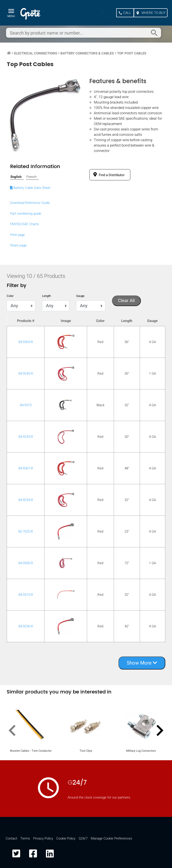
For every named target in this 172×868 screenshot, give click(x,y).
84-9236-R (26, 626)
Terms (25, 838)
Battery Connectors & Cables (87, 53)
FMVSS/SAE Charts (25, 224)
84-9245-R (26, 374)
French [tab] (31, 177)
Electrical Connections (36, 53)
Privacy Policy (43, 838)
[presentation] (14, 731)
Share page (18, 245)
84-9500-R (26, 563)
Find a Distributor (108, 175)
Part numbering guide (26, 214)
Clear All (126, 301)
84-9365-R (26, 342)
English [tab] (16, 177)
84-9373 (26, 405)
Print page (17, 235)
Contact (11, 838)
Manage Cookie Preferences (111, 838)
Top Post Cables (132, 53)
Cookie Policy (66, 838)
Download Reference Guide (30, 203)
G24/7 (83, 838)
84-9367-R (26, 468)
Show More (142, 663)
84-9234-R (26, 500)
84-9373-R (26, 595)
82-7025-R (26, 531)
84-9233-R (26, 437)
